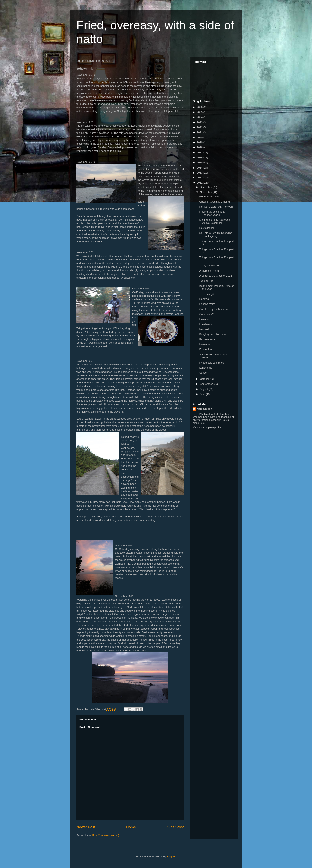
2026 (200, 107)
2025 (200, 112)
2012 (200, 178)
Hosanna (204, 344)
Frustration (205, 349)
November (206, 192)
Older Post (175, 827)
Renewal (204, 299)
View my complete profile (207, 427)
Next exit (204, 329)
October (205, 379)
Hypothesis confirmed (212, 363)
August (204, 389)
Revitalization (207, 228)
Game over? (206, 314)
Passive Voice (207, 304)
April (203, 394)
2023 (200, 122)
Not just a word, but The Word (216, 207)
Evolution (204, 319)
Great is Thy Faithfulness (214, 309)
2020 (200, 137)
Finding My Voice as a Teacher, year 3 (212, 213)
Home (131, 827)
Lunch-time (206, 368)
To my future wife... (210, 266)
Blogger (171, 857)
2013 (200, 173)
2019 (200, 142)
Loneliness (205, 324)
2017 (200, 153)
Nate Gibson (204, 409)
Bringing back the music (213, 334)
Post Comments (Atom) (106, 835)
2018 (200, 147)
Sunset (203, 373)
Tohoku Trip (206, 281)
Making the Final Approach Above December (214, 221)
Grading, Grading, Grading (214, 202)
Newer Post (86, 827)
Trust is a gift (207, 294)
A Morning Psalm (209, 271)
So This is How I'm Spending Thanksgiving (216, 235)
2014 (200, 168)
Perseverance (207, 339)
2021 (200, 132)
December (206, 187)
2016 (200, 158)
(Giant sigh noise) (209, 197)
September (207, 384)
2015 (200, 162)
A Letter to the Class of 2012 (215, 276)
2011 (200, 183)
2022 (200, 127)
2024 (200, 117)
